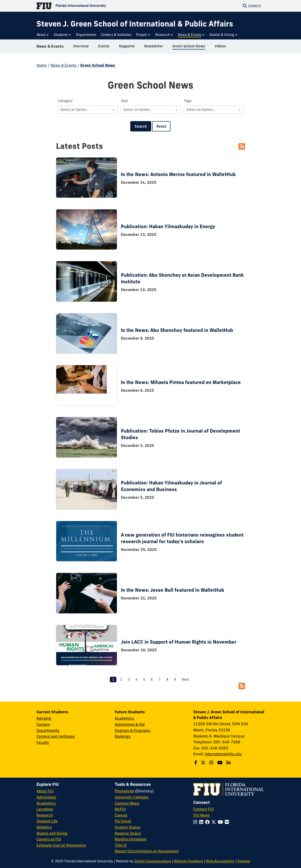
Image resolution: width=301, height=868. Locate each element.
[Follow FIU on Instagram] (196, 822)
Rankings (123, 736)
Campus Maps (127, 803)
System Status (127, 827)
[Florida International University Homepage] (93, 6)
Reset (161, 126)
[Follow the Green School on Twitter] (204, 763)
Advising (44, 718)
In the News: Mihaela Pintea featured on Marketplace (181, 382)
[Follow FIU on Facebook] (208, 822)
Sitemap (244, 861)
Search (141, 126)
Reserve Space (128, 833)
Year (125, 101)
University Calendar (132, 797)
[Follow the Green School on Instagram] (212, 763)
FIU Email (123, 821)
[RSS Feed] (242, 147)
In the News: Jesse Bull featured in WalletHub (172, 590)
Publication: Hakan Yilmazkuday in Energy (168, 226)
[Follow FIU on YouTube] (221, 822)
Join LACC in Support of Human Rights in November (179, 642)
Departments (48, 730)
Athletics (44, 827)
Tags (188, 101)
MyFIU (120, 809)
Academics (124, 718)
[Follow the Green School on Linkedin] (229, 763)
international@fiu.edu (223, 754)
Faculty (43, 742)
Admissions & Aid (130, 724)
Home (42, 65)
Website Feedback (189, 861)
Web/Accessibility (220, 861)
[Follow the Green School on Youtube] (220, 763)
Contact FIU (204, 809)
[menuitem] (43, 35)
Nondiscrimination (131, 839)
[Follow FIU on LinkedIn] (202, 822)
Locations (45, 809)
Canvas (121, 815)
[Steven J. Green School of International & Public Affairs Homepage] (135, 24)
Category (65, 101)
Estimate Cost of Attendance (61, 845)
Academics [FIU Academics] (46, 803)
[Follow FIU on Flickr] (228, 822)
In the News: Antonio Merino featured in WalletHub (178, 174)
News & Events (50, 48)
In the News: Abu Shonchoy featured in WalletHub (177, 330)
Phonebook (125, 791)
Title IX (121, 845)
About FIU (45, 791)
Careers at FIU (49, 839)
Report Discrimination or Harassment (147, 851)
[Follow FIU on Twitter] (215, 822)
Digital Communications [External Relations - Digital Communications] (153, 861)
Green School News (98, 65)
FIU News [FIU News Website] (202, 815)
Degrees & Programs (133, 730)
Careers (43, 724)
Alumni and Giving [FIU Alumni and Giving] (52, 833)
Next (185, 680)
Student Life (47, 821)
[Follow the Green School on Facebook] (196, 763)
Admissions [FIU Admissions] (46, 797)
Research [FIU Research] (45, 815)
